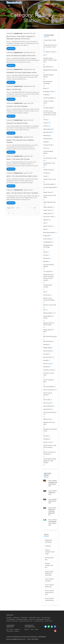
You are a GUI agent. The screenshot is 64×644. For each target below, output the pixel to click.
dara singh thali (48, 129)
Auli (44, 55)
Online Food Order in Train (26, 621)
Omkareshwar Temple (48, 286)
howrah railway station (50, 187)
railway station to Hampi (48, 317)
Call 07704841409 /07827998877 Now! (46, 4)
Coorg (45, 120)
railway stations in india (49, 331)
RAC (45, 310)
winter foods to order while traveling (50, 446)
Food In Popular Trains (34, 618)
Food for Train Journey (12, 621)
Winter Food (47, 442)
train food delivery (49, 387)
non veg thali (47, 271)
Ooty (45, 292)
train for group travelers (48, 394)
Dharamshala (47, 139)
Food (45, 148)
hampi (45, 176)
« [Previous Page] (23, 208)
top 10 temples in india (49, 381)
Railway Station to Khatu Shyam (49, 324)
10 (9, 213)
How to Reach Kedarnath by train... (53, 501)
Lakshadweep (48, 242)
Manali (45, 252)
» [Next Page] (16, 213)
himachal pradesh (49, 184)
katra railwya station (49, 232)
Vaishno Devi (47, 419)
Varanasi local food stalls (49, 423)
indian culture (47, 192)
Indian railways (48, 207)
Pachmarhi (47, 295)
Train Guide (47, 400)
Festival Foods (48, 145)
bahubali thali (47, 67)
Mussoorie (46, 258)
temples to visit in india (49, 374)
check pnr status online (48, 102)
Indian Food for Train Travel (50, 196)
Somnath (46, 354)
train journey (47, 403)
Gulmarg (46, 173)
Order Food (16, 618)
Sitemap (17, 631)
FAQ (7, 629)
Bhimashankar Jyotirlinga (48, 83)
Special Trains (47, 357)
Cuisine (45, 123)
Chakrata (46, 95)
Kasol (45, 229)
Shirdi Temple (47, 351)
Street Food (47, 364)
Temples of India (48, 370)
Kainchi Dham (48, 226)
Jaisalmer (46, 220)
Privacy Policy (10, 631)
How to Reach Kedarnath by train (49, 592)
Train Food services (49, 390)
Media (37, 629)
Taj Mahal (46, 367)
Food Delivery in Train (50, 158)
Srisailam (46, 360)
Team (32, 629)
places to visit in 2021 (50, 305)
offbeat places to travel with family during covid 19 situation (49, 277)
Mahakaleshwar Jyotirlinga (48, 246)
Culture (46, 126)
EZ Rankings (42, 637)
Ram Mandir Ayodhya (50, 336)
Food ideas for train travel (49, 164)
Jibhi (45, 223)
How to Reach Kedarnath (49, 586)
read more (11, 48)
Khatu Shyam (47, 239)
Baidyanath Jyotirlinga (50, 70)
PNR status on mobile (22, 619)
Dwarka (46, 142)
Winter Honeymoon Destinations (49, 453)
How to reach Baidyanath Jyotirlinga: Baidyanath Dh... (52, 511)
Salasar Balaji (47, 348)
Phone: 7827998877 (33, 639)
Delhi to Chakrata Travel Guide (50, 552)
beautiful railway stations (48, 76)
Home (28, 26)
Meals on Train (49, 621)
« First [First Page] (18, 208)
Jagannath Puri (48, 213)
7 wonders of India (49, 52)
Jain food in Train (48, 217)
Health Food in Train (49, 179)
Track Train (32, 619)
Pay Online (9, 618)
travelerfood (47, 409)
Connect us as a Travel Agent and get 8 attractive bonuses (50, 113)
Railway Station (48, 313)
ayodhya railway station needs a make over (50, 60)
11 (13, 213)
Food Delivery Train (39, 621)
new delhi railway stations (49, 266)
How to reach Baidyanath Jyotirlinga (49, 573)
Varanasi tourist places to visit (50, 430)
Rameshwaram (48, 341)
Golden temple (48, 170)
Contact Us (17, 629)
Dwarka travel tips (49, 559)
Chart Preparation (49, 98)
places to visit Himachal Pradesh (49, 299)
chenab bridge (48, 108)
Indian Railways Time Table (43, 619)
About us (27, 629)
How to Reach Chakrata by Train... (53, 493)
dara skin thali (47, 132)
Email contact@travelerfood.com (16, 639)
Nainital (46, 261)
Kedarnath (47, 236)
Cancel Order (24, 618)
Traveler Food (18, 33)
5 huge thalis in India (50, 40)
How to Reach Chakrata (49, 580)
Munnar (46, 255)
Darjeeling (46, 135)
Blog (45, 88)
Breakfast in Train (49, 92)
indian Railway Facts (49, 202)
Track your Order (46, 618)
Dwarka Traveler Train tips (49, 565)
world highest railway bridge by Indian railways (50, 461)
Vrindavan (46, 439)
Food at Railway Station (48, 152)
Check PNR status (11, 619)
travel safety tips (48, 406)
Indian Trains (47, 210)
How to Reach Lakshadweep (49, 599)
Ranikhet (46, 345)
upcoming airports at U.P (50, 413)
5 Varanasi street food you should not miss (50, 46)
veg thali (46, 436)
